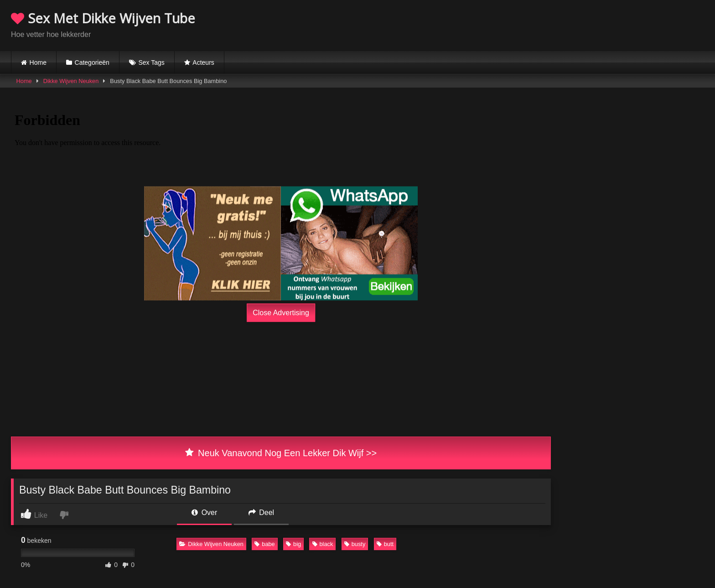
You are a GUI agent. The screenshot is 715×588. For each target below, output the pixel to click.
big (293, 544)
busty (355, 544)
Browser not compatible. (597, 24)
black (323, 544)
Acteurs (203, 62)
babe (264, 544)
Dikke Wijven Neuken (71, 81)
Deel (261, 513)
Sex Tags (151, 62)
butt (385, 544)
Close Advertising (281, 313)
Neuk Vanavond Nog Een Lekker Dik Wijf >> (281, 453)
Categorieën (92, 62)
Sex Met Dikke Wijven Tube (103, 18)
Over (204, 513)
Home (38, 62)
